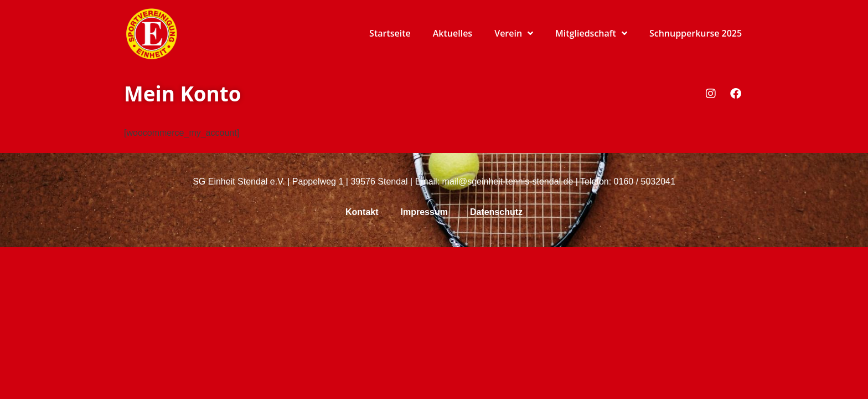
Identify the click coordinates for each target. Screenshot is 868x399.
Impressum (424, 212)
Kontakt (362, 212)
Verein (514, 33)
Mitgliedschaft (591, 33)
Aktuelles (453, 33)
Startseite (390, 33)
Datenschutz (496, 212)
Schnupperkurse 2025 (696, 33)
